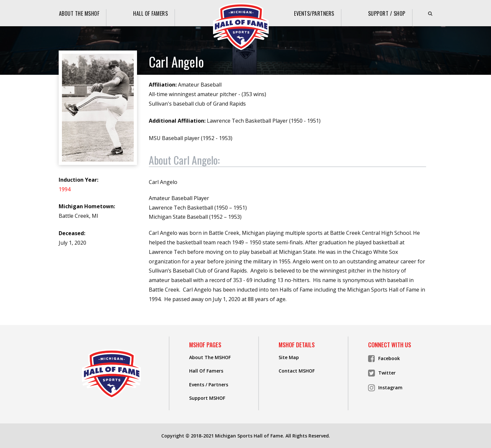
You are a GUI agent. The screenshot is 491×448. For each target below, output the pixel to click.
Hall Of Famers (150, 13)
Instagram (385, 388)
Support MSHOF (207, 398)
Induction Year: (79, 180)
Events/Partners (314, 13)
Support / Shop (387, 13)
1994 (65, 189)
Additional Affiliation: (177, 121)
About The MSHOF (79, 13)
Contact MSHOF (297, 371)
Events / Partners (209, 385)
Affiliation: (163, 85)
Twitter (382, 373)
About (184, 160)
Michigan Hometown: (87, 206)
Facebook (384, 358)
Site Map (289, 357)
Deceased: (72, 233)
